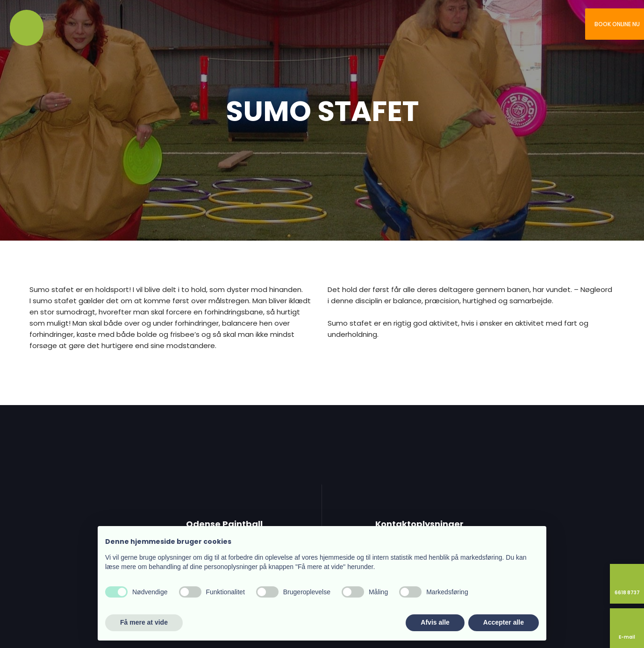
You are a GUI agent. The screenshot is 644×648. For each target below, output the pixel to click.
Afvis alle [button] (435, 622)
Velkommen (26, 25)
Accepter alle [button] (504, 622)
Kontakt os (135, 25)
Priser (113, 25)
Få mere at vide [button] (144, 622)
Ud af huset (92, 25)
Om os (47, 25)
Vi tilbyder (68, 25)
